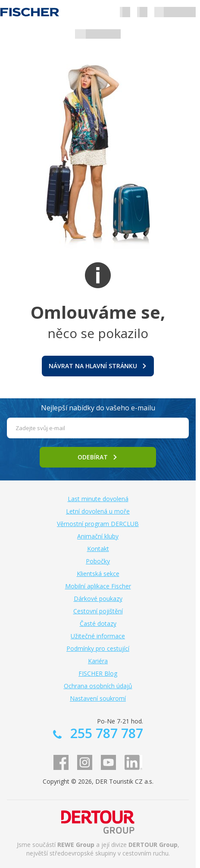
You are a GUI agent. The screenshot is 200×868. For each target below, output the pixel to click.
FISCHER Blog (98, 673)
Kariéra (98, 661)
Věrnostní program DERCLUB (98, 524)
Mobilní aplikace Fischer (98, 586)
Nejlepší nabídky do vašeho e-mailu (98, 408)
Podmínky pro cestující (98, 648)
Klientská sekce (98, 574)
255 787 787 (105, 733)
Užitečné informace (98, 636)
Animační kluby (98, 536)
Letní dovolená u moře (98, 511)
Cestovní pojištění (98, 611)
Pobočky (98, 561)
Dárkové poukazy (98, 599)
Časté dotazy (98, 623)
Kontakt (98, 549)
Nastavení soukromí (98, 698)
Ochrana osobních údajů (98, 686)
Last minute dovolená (98, 499)
